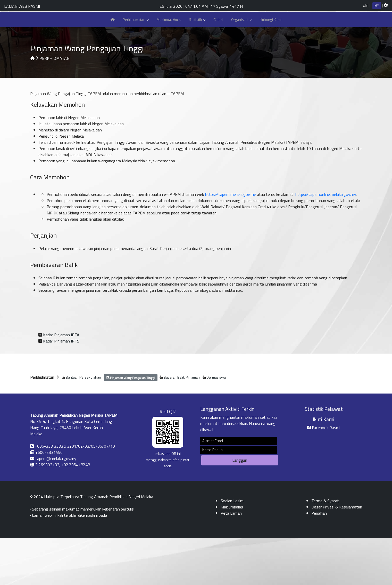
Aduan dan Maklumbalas (369, 48)
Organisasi (241, 66)
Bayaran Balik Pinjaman (182, 424)
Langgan (240, 507)
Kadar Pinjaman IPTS (61, 388)
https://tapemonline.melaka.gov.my (326, 241)
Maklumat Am (169, 66)
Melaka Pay (330, 48)
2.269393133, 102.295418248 (63, 512)
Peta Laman (382, 48)
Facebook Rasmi (326, 474)
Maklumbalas (232, 554)
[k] (336, 21)
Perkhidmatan (136, 66)
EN (365, 5)
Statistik (197, 66)
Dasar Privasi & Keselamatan (337, 554)
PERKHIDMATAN (55, 105)
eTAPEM (317, 48)
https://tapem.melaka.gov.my (231, 241)
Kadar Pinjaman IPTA (61, 382)
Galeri (218, 66)
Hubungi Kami (355, 48)
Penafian (319, 560)
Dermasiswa (216, 424)
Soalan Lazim (343, 48)
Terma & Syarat (325, 548)
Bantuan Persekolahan (83, 424)
